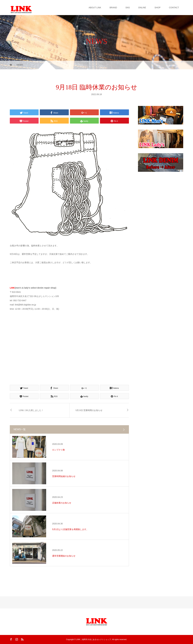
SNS (128, 8)
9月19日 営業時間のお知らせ (89, 410)
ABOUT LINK (95, 8)
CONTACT (174, 8)
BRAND (113, 8)
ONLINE (142, 8)
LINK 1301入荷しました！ (31, 410)
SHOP (158, 8)
